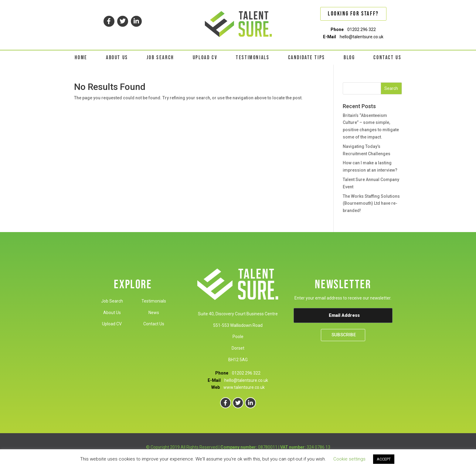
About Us (112, 313)
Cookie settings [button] (349, 459)
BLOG (349, 58)
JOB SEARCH (160, 58)
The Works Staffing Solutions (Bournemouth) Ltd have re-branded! (371, 204)
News (154, 313)
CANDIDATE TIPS (307, 58)
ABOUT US (117, 58)
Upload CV (112, 324)
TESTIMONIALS (253, 58)
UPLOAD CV (205, 58)
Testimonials (154, 301)
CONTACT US (387, 58)
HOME (81, 58)
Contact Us (154, 324)
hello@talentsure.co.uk (362, 37)
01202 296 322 (362, 29)
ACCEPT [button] (384, 459)
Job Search (112, 301)
